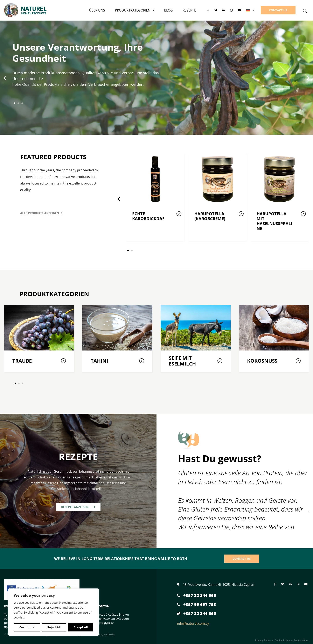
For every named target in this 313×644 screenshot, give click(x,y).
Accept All (81, 627)
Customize (27, 627)
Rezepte (189, 10)
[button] (305, 11)
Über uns (97, 10)
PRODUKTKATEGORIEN (135, 10)
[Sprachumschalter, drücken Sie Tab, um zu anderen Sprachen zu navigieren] (250, 10)
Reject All (54, 627)
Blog (168, 10)
